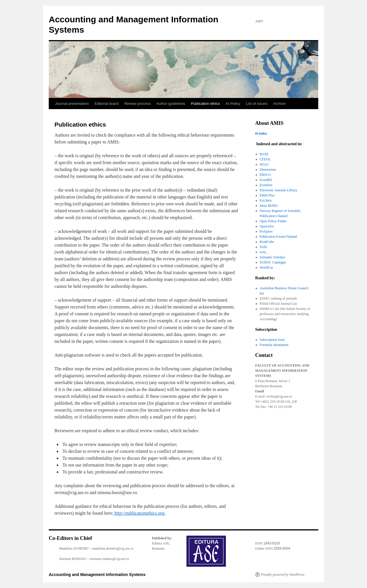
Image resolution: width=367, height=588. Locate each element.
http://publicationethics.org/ (139, 513)
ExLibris (266, 200)
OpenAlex (267, 226)
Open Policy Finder (273, 221)
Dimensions (268, 170)
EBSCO (265, 175)
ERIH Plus (267, 195)
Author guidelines (171, 104)
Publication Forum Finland (278, 237)
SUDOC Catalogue (273, 262)
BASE (264, 154)
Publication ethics (205, 104)
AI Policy (233, 104)
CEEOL (265, 159)
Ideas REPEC (269, 206)
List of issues (257, 104)
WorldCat (266, 268)
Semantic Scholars (273, 257)
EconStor (266, 185)
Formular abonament (274, 345)
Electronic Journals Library (279, 190)
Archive (279, 104)
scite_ (264, 252)
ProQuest (266, 231)
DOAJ (264, 164)
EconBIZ (266, 180)
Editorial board (107, 104)
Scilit (263, 247)
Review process (138, 104)
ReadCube (267, 242)
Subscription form (272, 340)
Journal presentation (72, 104)
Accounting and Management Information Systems (97, 575)
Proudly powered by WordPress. (283, 575)
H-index (261, 133)
